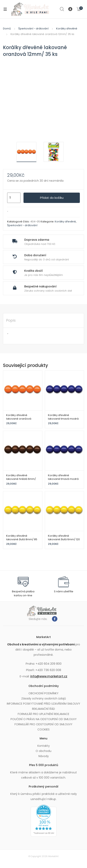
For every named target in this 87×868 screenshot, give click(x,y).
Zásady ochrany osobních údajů (44, 698)
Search (62, 9)
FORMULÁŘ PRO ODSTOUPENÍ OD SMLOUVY (43, 724)
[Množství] (14, 198)
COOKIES (43, 729)
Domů (7, 29)
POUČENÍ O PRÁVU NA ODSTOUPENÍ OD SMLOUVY (44, 719)
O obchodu (43, 751)
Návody (44, 756)
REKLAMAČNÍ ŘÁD (43, 709)
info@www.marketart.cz (49, 676)
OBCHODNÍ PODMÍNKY (43, 693)
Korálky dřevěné (67, 29)
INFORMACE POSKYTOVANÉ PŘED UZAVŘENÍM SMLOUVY (43, 704)
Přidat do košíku (52, 198)
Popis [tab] (11, 320)
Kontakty (44, 746)
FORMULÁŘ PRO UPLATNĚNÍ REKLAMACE (43, 714)
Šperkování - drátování (33, 29)
